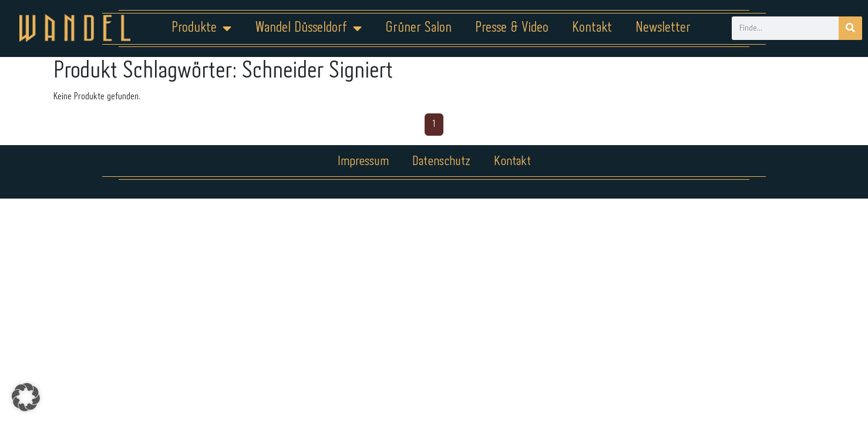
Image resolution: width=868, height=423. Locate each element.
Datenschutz (441, 162)
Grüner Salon (418, 28)
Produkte (201, 28)
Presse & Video (512, 28)
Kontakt (592, 28)
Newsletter (663, 28)
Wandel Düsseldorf (308, 28)
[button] (26, 397)
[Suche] (850, 28)
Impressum (363, 162)
